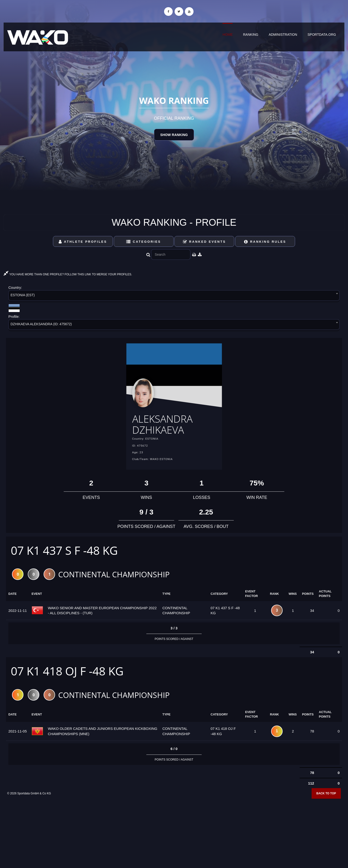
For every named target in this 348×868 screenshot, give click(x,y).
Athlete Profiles (83, 242)
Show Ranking (174, 135)
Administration (283, 35)
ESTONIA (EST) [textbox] (23, 295)
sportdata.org (322, 35)
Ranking (251, 35)
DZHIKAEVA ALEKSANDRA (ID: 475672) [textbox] (41, 324)
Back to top (326, 797)
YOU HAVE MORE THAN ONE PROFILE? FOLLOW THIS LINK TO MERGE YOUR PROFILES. (68, 274)
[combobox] (174, 296)
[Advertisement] (174, 833)
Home (228, 35)
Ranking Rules (265, 242)
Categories (144, 242)
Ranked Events (205, 242)
